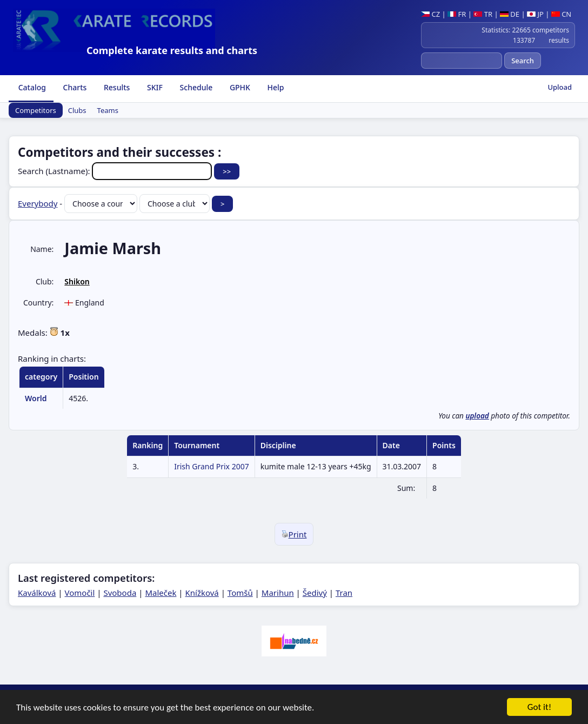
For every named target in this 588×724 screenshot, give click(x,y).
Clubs (77, 110)
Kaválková (37, 593)
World (36, 398)
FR (457, 14)
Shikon (77, 281)
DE (510, 14)
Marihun (278, 593)
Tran (344, 593)
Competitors (36, 110)
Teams (108, 110)
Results (116, 87)
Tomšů (240, 593)
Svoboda (120, 593)
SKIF (154, 87)
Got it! (539, 708)
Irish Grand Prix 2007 (212, 466)
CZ (430, 14)
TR (483, 14)
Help (275, 87)
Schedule (195, 87)
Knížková (202, 593)
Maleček (161, 593)
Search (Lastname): (116, 171)
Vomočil (80, 593)
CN (561, 14)
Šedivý (315, 593)
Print (294, 534)
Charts (74, 87)
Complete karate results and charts (172, 50)
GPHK (239, 87)
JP (535, 14)
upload (477, 416)
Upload (560, 87)
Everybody (38, 203)
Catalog (31, 87)
